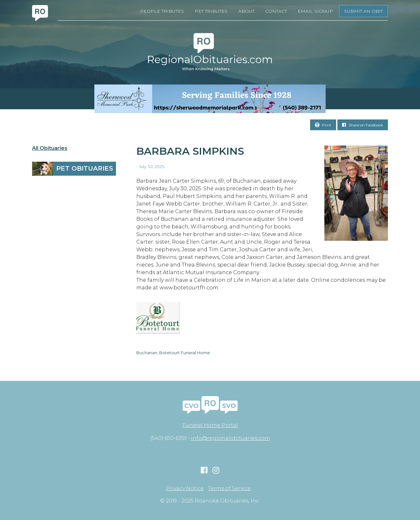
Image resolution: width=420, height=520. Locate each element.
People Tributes (162, 11)
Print (323, 125)
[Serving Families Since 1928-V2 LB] (210, 99)
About (246, 11)
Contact (276, 11)
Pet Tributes (211, 11)
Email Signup (315, 11)
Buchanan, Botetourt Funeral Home (173, 353)
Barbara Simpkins (190, 151)
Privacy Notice (185, 489)
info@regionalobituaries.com (230, 438)
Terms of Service (229, 489)
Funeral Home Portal (210, 425)
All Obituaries (50, 148)
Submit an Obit (363, 11)
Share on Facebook (363, 125)
